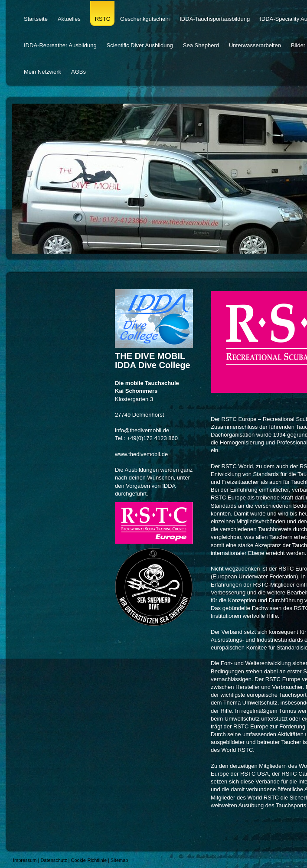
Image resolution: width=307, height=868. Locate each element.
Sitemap (119, 860)
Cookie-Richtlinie (89, 860)
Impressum (25, 860)
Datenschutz (54, 860)
